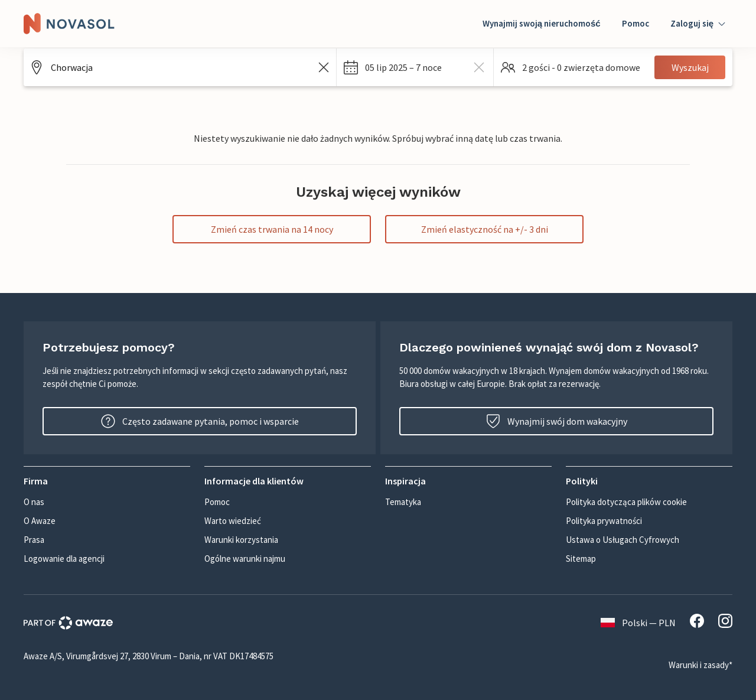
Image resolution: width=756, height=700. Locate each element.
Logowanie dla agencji (64, 559)
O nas (34, 502)
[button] (415, 67)
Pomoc (636, 23)
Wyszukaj (690, 67)
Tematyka (403, 502)
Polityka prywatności (604, 521)
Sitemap (581, 559)
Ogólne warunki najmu (245, 559)
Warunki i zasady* (700, 665)
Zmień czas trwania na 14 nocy (272, 229)
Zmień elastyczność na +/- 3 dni (485, 229)
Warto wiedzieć (233, 521)
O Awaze (40, 521)
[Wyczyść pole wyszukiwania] (324, 67)
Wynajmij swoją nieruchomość (542, 23)
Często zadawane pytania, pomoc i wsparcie (200, 421)
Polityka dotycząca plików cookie (626, 502)
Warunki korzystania (241, 540)
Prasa (34, 540)
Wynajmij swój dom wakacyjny (557, 421)
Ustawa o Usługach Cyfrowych (623, 540)
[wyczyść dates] (479, 67)
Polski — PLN (638, 623)
